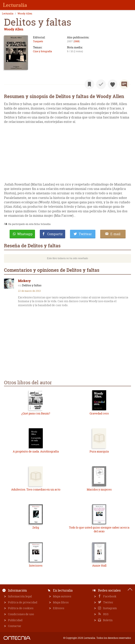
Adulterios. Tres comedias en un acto (36, 489)
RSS (106, 614)
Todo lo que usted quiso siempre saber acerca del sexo (99, 529)
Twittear (85, 234)
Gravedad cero (99, 413)
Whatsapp (25, 234)
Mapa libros (61, 602)
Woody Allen (25, 14)
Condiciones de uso (21, 614)
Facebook (109, 596)
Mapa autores (62, 596)
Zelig (36, 527)
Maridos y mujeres (99, 489)
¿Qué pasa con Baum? (36, 413)
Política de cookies (21, 608)
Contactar (15, 626)
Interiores (36, 565)
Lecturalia (8, 14)
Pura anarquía (99, 451)
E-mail (115, 234)
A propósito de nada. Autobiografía (36, 451)
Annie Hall (99, 565)
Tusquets (38, 41)
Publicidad (15, 620)
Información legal (20, 596)
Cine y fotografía (42, 51)
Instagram (110, 608)
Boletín (107, 620)
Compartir (55, 234)
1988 (77, 41)
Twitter (108, 602)
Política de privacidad (23, 602)
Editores (59, 608)
